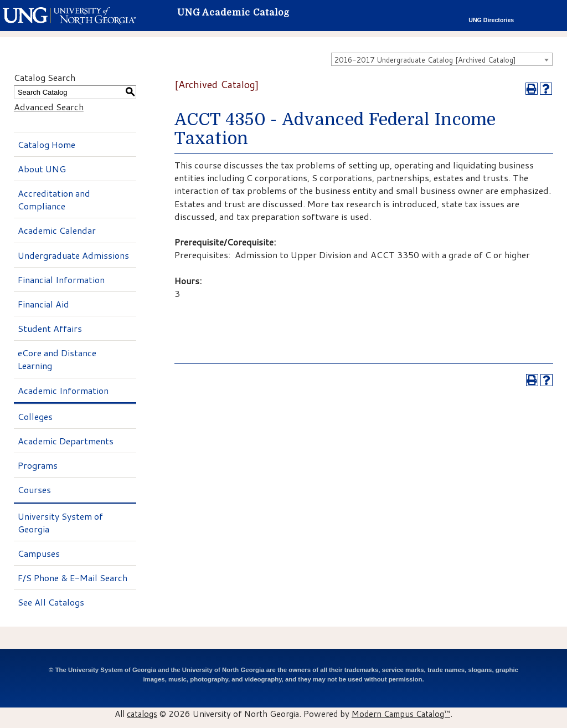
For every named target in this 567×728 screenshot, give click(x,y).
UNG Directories (491, 20)
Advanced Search (49, 107)
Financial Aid (43, 304)
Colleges (35, 416)
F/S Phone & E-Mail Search (73, 578)
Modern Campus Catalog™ (401, 714)
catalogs (142, 714)
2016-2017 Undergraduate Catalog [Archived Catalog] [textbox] (425, 60)
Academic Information (63, 390)
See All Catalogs (51, 602)
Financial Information (61, 280)
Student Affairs (50, 328)
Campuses (39, 553)
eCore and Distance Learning (57, 359)
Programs (38, 465)
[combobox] (442, 59)
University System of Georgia (60, 522)
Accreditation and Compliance (54, 199)
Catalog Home (47, 144)
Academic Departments (66, 441)
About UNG (42, 169)
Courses (34, 489)
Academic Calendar (57, 230)
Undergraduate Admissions (73, 255)
